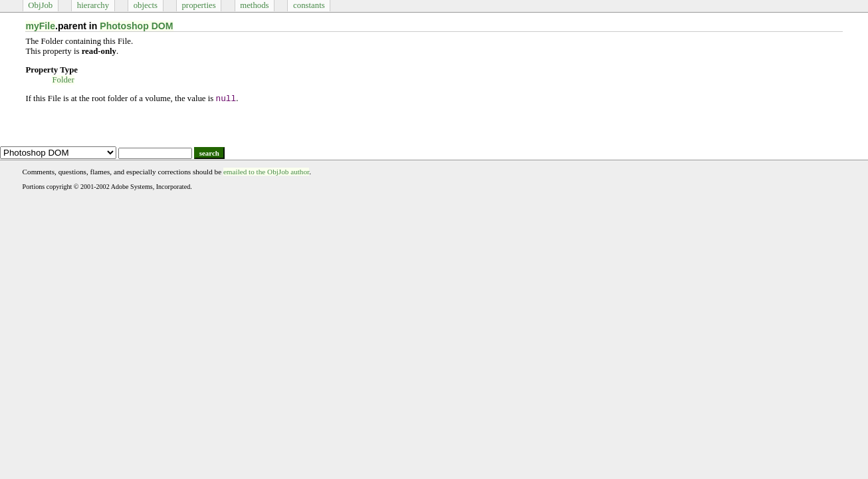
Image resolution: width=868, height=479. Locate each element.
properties (198, 5)
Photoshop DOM (136, 26)
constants (309, 5)
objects (146, 5)
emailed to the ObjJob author (266, 172)
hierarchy (93, 5)
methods (254, 5)
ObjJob (40, 5)
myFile (40, 26)
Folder (63, 80)
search (209, 153)
